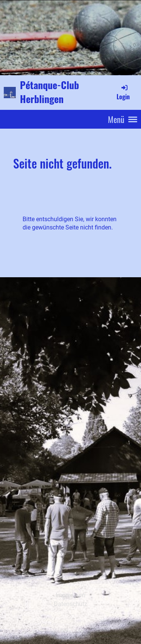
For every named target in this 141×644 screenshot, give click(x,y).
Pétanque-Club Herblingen (49, 92)
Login (123, 92)
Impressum (70, 595)
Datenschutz (70, 604)
